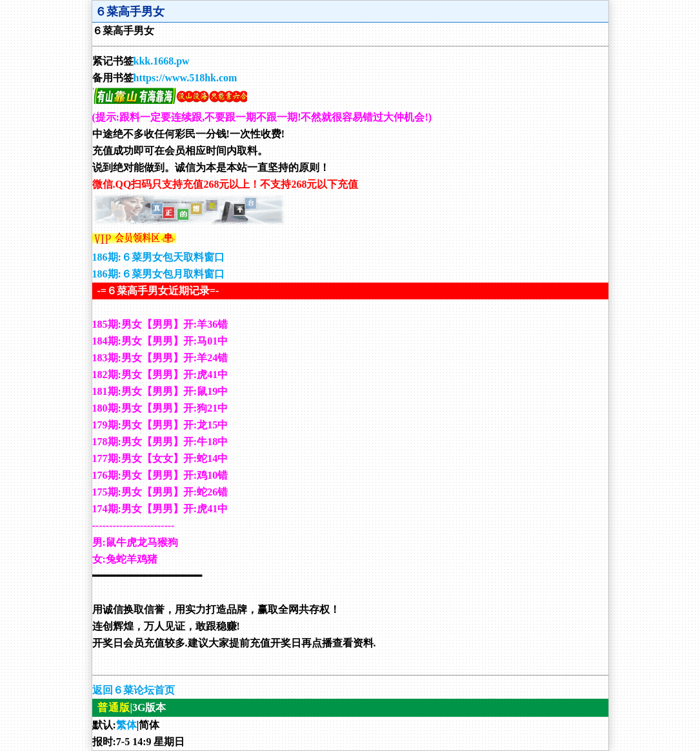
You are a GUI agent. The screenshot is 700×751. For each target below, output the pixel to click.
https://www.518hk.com (185, 78)
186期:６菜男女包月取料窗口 (158, 274)
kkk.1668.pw (162, 61)
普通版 (114, 707)
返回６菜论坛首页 (134, 690)
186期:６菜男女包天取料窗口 (158, 257)
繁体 (126, 725)
